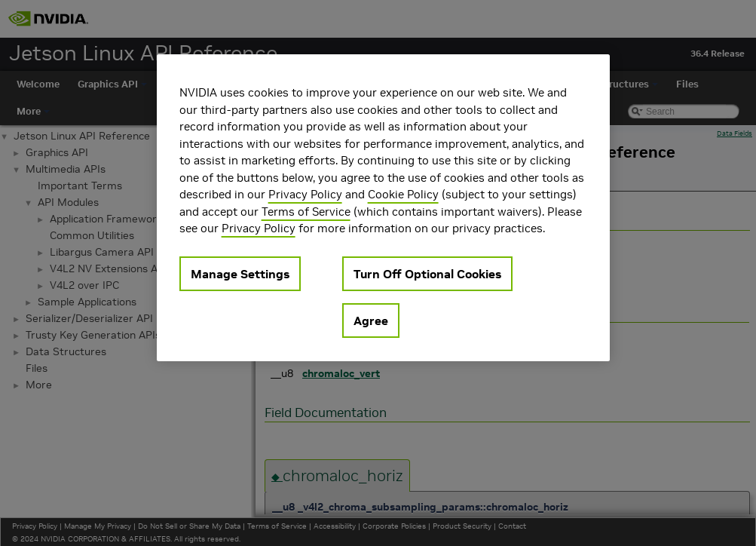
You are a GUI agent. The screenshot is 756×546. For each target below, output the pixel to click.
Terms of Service (306, 212)
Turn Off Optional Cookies (427, 274)
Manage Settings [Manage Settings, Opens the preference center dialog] (240, 274)
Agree (371, 321)
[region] (384, 208)
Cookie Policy (403, 194)
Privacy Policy (305, 194)
